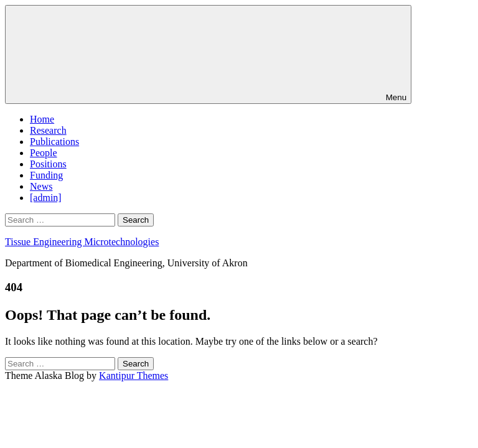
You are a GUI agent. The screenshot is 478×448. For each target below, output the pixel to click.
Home (42, 119)
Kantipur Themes (134, 376)
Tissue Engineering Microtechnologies (82, 242)
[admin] (46, 198)
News (41, 186)
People (44, 153)
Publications (54, 142)
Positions (48, 164)
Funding (46, 175)
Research (48, 130)
